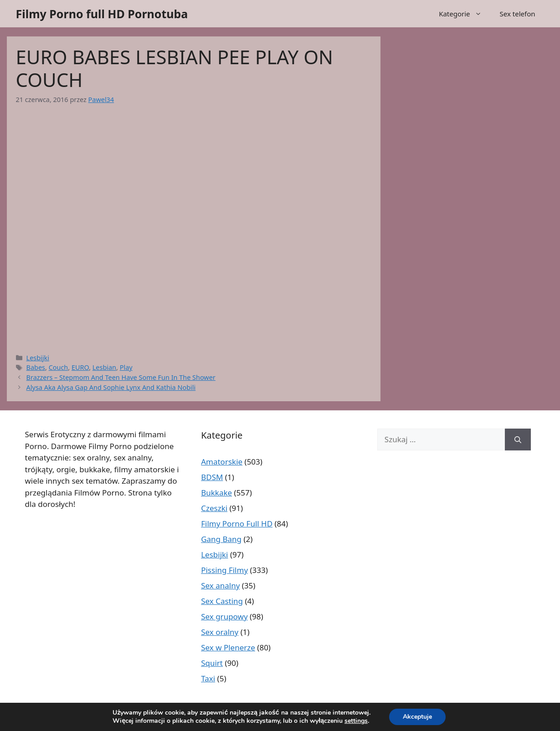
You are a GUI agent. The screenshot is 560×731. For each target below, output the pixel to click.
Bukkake (216, 493)
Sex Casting (222, 601)
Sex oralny (220, 632)
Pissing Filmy (224, 570)
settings (356, 721)
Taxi (208, 678)
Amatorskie (222, 462)
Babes (36, 367)
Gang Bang (221, 539)
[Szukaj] (518, 440)
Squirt (212, 663)
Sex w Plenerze (228, 647)
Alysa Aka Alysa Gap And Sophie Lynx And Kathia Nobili (111, 387)
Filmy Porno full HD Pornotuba (102, 14)
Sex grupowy (224, 616)
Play (126, 367)
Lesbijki (38, 358)
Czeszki (214, 508)
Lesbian (104, 367)
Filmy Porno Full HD (237, 524)
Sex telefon (518, 14)
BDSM (212, 477)
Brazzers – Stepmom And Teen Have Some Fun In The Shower (121, 377)
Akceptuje (417, 717)
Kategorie (465, 14)
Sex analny (220, 585)
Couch (59, 367)
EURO (80, 367)
